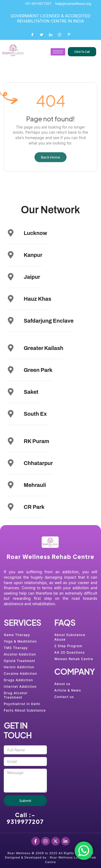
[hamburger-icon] (58, 52)
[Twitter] (41, 35)
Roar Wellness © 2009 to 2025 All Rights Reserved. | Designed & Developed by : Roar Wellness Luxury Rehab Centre (50, 858)
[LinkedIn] (51, 35)
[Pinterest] (69, 35)
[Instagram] (60, 35)
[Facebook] (32, 35)
